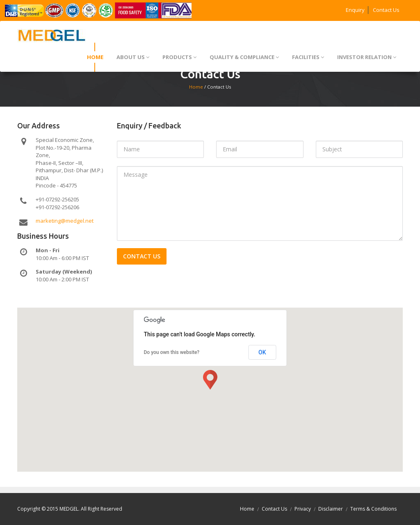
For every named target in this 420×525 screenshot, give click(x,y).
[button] (210, 380)
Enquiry (355, 10)
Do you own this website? (172, 352)
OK (262, 352)
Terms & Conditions (373, 509)
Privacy (303, 509)
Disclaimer (331, 509)
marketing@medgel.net (65, 221)
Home (196, 87)
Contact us (142, 256)
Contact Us (386, 10)
